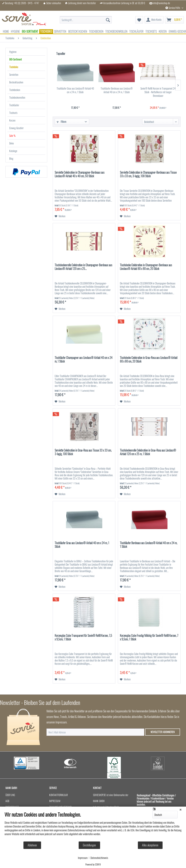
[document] (93, 826)
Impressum (83, 858)
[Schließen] (181, 809)
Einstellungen (89, 845)
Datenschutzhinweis (99, 858)
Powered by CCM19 (93, 864)
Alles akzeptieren (150, 845)
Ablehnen (32, 845)
